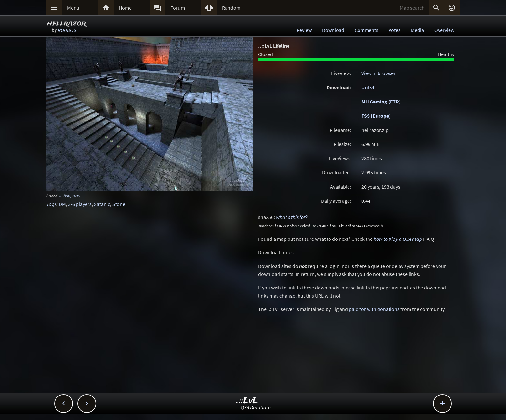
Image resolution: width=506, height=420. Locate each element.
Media (417, 30)
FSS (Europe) (376, 116)
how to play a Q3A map (398, 239)
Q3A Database (256, 407)
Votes (395, 30)
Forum (178, 8)
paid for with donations (374, 309)
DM (62, 204)
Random (231, 8)
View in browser (379, 73)
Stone (119, 204)
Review (304, 30)
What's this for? (292, 217)
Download (333, 30)
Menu (73, 8)
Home (125, 8)
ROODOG (67, 30)
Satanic (102, 204)
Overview (444, 30)
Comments (366, 30)
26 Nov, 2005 (69, 196)
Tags (51, 204)
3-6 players (80, 204)
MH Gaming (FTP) (381, 102)
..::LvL (368, 87)
